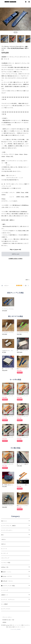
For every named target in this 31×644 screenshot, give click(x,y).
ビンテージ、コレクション (8, 600)
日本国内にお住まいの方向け (16, 259)
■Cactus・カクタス (7, 576)
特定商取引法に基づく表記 (8, 620)
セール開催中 (5, 604)
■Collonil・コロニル (7, 581)
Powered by (16, 629)
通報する (28, 280)
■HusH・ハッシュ (6, 572)
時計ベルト (4, 521)
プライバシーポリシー (7, 617)
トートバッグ (5, 590)
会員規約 (4, 622)
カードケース (5, 553)
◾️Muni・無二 (5, 567)
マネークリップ (5, 558)
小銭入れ (3, 540)
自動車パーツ (5, 595)
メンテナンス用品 (6, 563)
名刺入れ (3, 544)
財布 (2, 535)
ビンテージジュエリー (7, 530)
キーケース (4, 549)
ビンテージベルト (6, 609)
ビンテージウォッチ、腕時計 (8, 526)
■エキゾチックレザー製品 (8, 586)
